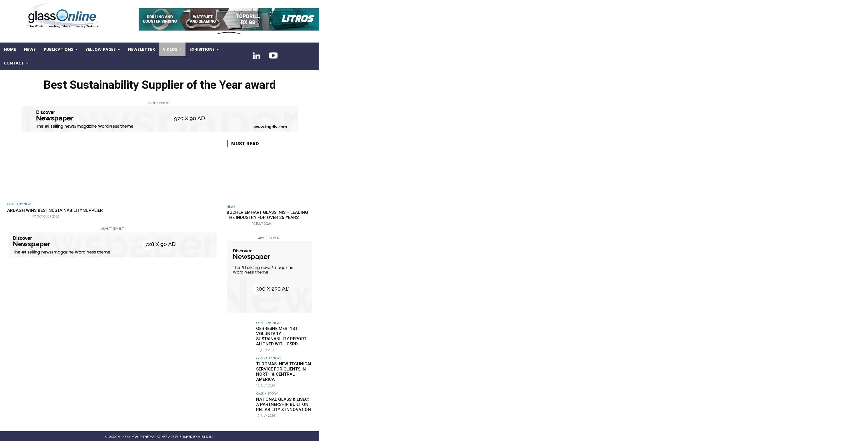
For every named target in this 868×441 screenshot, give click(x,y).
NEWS (231, 207)
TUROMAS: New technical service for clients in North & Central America (283, 365)
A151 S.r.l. (206, 429)
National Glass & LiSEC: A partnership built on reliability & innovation (282, 396)
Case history (267, 385)
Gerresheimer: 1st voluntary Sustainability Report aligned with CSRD (283, 333)
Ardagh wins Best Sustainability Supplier (50, 213)
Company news (20, 204)
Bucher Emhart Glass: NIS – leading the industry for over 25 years (267, 215)
